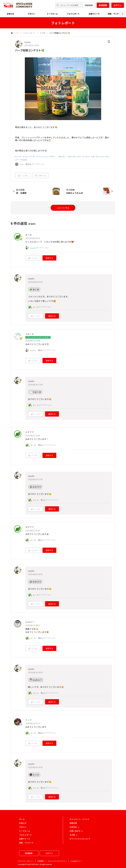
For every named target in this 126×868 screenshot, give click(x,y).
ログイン (118, 5)
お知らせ (10, 14)
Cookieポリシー (76, 861)
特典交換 (73, 823)
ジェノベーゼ (30, 156)
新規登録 (103, 5)
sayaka (24, 160)
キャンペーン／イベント (80, 819)
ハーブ (19, 156)
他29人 (28, 164)
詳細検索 (89, 5)
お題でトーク (94, 14)
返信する (49, 258)
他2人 (40, 350)
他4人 (40, 445)
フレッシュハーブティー (47, 156)
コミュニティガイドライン (57, 861)
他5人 (40, 540)
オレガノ (63, 156)
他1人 (43, 500)
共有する (40, 175)
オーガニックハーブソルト (79, 156)
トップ (16, 33)
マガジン (31, 14)
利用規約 (41, 861)
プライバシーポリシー (26, 861)
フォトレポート (73, 14)
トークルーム (52, 14)
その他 (43, 33)
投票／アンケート (115, 14)
